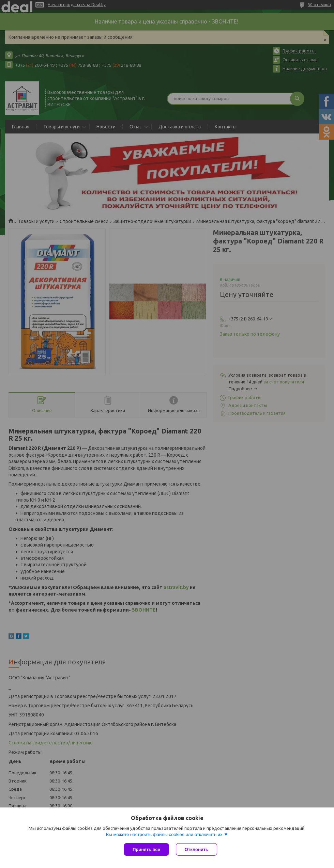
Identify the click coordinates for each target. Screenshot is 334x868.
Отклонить (196, 849)
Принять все (146, 849)
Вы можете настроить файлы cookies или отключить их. (165, 834)
